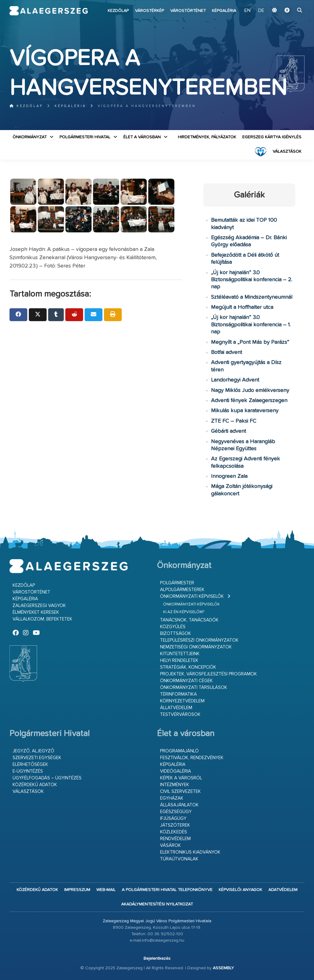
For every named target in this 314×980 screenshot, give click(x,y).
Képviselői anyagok (240, 890)
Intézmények (175, 785)
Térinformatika (178, 694)
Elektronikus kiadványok (190, 852)
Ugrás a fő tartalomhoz (289, 3)
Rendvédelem (175, 839)
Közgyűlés (173, 627)
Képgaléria (224, 11)
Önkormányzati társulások (194, 688)
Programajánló (179, 751)
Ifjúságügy (173, 819)
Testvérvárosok (180, 715)
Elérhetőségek (30, 765)
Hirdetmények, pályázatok (207, 137)
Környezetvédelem (182, 701)
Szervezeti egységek (37, 758)
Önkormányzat (30, 137)
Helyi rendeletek (179, 661)
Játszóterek (175, 825)
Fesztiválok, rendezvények (192, 758)
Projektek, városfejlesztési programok (209, 674)
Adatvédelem (283, 890)
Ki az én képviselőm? (184, 612)
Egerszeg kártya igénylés (272, 137)
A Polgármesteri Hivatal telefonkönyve (167, 890)
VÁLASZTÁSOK (287, 152)
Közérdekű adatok (35, 785)
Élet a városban (142, 137)
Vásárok (170, 845)
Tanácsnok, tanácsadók (189, 620)
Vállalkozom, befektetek (42, 619)
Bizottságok (176, 634)
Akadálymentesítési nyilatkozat (157, 904)
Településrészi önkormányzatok (199, 640)
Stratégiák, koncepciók (188, 667)
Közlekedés (174, 832)
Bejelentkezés (157, 959)
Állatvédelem (176, 708)
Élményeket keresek (36, 612)
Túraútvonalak (179, 859)
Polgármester (177, 583)
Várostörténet (188, 11)
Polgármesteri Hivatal (85, 137)
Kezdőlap (118, 11)
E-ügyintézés (28, 771)
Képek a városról (181, 778)
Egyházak (172, 798)
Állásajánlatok (179, 805)
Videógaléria (176, 771)
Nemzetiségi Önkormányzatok (196, 647)
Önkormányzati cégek (186, 681)
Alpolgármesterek (182, 590)
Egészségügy (176, 812)
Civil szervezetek (180, 792)
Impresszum (77, 890)
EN (247, 11)
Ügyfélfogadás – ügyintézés (47, 778)
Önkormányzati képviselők (192, 596)
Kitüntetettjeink (180, 654)
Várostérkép (149, 11)
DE (261, 11)
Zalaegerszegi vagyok (39, 606)
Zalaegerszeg (49, 11)
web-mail (106, 890)
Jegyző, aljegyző (33, 751)
